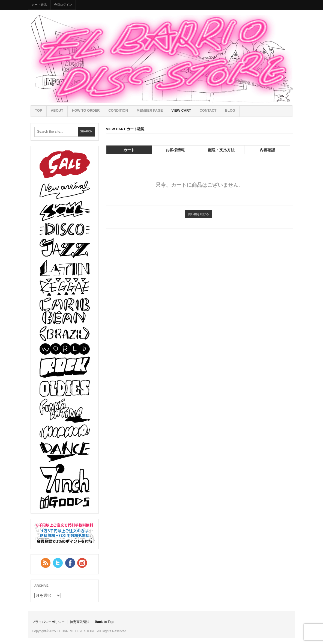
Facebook (70, 563)
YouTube (82, 563)
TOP (38, 110)
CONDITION (118, 110)
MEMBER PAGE (150, 110)
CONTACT (208, 110)
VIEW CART (181, 110)
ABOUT (57, 110)
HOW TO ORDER (86, 110)
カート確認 (39, 5)
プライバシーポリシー (48, 622)
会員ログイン (63, 5)
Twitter (58, 563)
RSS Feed (46, 563)
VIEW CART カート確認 (125, 129)
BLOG (230, 110)
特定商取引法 (80, 622)
